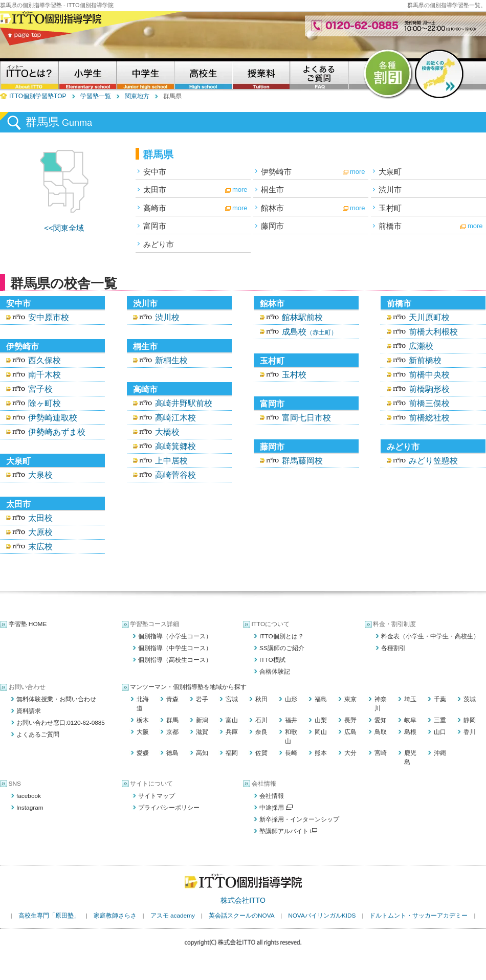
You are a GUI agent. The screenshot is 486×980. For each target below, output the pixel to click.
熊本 (321, 753)
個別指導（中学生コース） (175, 648)
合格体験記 (275, 672)
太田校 (40, 518)
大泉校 (40, 475)
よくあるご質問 (38, 734)
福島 (321, 699)
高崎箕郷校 (175, 446)
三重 (440, 720)
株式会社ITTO (243, 900)
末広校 (40, 547)
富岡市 (155, 226)
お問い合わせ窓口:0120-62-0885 (61, 723)
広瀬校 (421, 346)
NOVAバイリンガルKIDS (322, 916)
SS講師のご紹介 (282, 648)
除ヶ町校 (45, 403)
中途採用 (276, 808)
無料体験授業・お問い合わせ (56, 699)
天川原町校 (429, 317)
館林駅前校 (302, 317)
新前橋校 (425, 360)
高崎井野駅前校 (184, 403)
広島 (350, 732)
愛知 (381, 720)
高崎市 (155, 208)
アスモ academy (173, 916)
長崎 (291, 753)
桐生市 (272, 190)
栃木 (143, 720)
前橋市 (390, 226)
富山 (232, 720)
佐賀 (261, 753)
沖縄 (440, 753)
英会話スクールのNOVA (241, 916)
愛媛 (143, 753)
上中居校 (171, 461)
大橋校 (167, 432)
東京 (350, 699)
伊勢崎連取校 (53, 418)
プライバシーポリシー (169, 808)
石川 (261, 720)
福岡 (232, 753)
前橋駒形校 (429, 389)
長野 (350, 720)
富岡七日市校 (306, 418)
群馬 (172, 720)
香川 (470, 732)
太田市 (155, 190)
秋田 (261, 699)
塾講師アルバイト (288, 831)
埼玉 (410, 699)
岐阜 (410, 720)
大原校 (40, 532)
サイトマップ (157, 796)
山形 (291, 699)
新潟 (202, 720)
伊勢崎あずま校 (57, 432)
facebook (29, 796)
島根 (410, 732)
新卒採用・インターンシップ (299, 819)
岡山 (321, 732)
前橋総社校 (429, 418)
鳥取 (381, 732)
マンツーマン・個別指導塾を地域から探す (188, 687)
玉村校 (294, 375)
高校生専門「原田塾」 (49, 916)
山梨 (321, 720)
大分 (350, 753)
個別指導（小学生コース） (175, 636)
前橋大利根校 (433, 332)
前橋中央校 (429, 375)
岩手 (202, 699)
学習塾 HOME (28, 624)
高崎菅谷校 (175, 475)
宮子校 (40, 389)
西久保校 (45, 360)
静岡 (470, 720)
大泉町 (390, 172)
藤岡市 (272, 226)
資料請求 (29, 711)
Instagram (30, 808)
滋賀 (202, 732)
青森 (172, 699)
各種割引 (393, 648)
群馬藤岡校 (302, 461)
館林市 (272, 208)
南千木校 (45, 375)
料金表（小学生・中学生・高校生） (430, 636)
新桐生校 (171, 360)
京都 (172, 732)
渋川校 (167, 317)
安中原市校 (49, 317)
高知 (202, 753)
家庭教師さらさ (115, 916)
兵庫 (232, 732)
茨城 (470, 699)
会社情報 (272, 796)
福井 (291, 720)
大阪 (143, 732)
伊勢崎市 (276, 172)
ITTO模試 (272, 660)
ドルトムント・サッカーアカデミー (418, 916)
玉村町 (390, 208)
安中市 (155, 172)
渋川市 (390, 190)
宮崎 (381, 753)
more (358, 172)
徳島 (172, 753)
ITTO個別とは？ (282, 636)
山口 (440, 732)
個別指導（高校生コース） (175, 660)
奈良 (261, 732)
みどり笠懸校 (433, 461)
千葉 (440, 699)
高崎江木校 (175, 418)
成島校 (310, 332)
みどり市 (159, 244)
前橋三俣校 (429, 403)
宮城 (232, 699)
